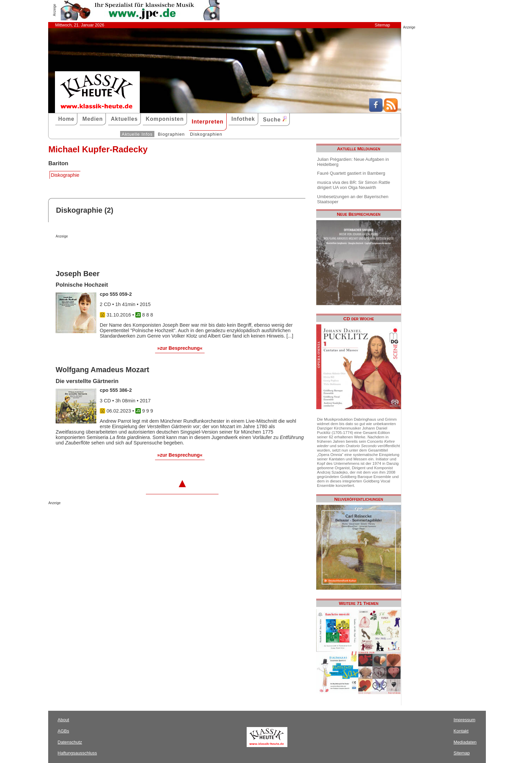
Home (66, 119)
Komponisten (165, 119)
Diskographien (206, 134)
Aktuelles (124, 119)
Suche (275, 119)
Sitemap (382, 25)
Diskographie (65, 175)
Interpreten (208, 122)
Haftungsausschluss (77, 753)
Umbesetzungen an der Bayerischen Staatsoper (353, 199)
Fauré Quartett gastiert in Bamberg (351, 173)
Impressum (464, 720)
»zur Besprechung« (180, 348)
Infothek (243, 119)
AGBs (63, 731)
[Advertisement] (135, 252)
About (63, 720)
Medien (93, 119)
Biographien (171, 134)
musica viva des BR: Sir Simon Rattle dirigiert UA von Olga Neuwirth (354, 185)
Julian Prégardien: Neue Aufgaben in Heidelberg (353, 162)
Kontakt (461, 731)
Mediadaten (465, 742)
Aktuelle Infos (137, 134)
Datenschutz (70, 742)
